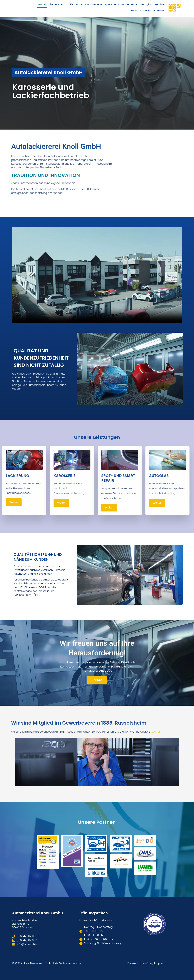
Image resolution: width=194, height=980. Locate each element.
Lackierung (74, 5)
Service (159, 4)
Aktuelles (145, 11)
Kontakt (159, 11)
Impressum (162, 963)
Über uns (56, 5)
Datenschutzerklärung (140, 963)
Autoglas (146, 4)
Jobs (134, 11)
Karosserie (94, 5)
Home (42, 4)
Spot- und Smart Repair (121, 5)
